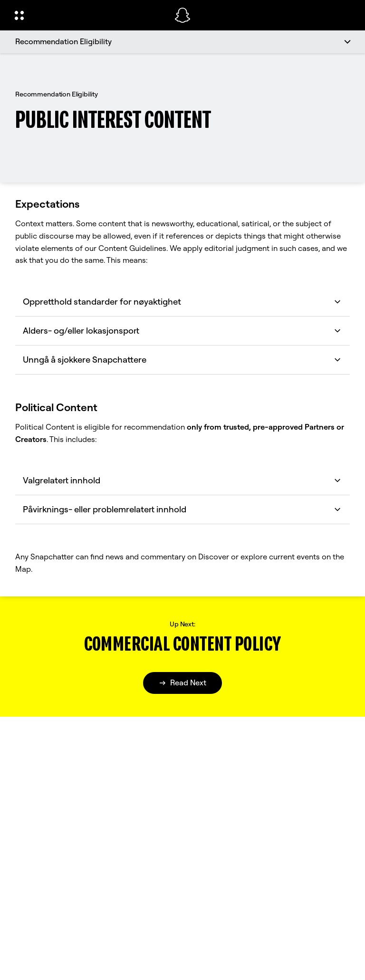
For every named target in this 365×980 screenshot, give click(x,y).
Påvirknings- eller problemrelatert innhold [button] (182, 509)
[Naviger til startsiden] (182, 15)
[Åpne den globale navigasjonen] (88, 15)
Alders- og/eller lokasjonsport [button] (182, 331)
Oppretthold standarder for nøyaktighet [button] (182, 302)
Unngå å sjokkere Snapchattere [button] (182, 360)
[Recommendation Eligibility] (182, 42)
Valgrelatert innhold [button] (182, 480)
